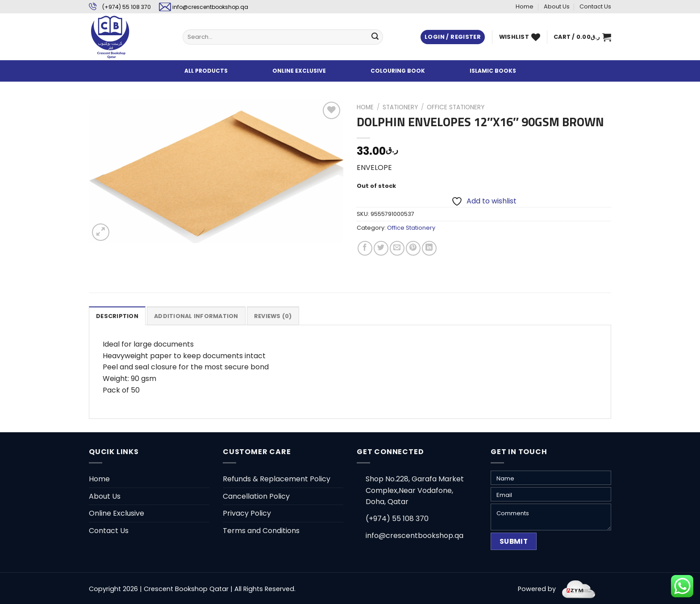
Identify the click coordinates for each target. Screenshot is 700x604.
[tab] (117, 316)
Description (117, 316)
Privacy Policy (247, 513)
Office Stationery (456, 107)
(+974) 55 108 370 (127, 7)
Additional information (196, 316)
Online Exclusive (117, 513)
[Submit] (375, 37)
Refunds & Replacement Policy (277, 479)
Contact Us (595, 6)
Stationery (400, 107)
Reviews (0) (273, 316)
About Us (557, 6)
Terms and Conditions (261, 531)
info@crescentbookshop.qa (210, 7)
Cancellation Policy (256, 496)
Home (525, 6)
